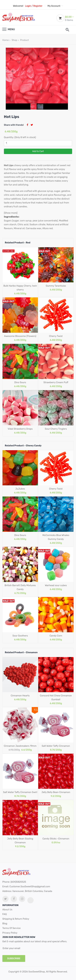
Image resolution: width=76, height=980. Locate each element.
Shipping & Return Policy (16, 919)
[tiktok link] (30, 900)
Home (6, 40)
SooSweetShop (37, 972)
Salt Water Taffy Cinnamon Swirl (20, 792)
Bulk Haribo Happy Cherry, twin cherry (20, 288)
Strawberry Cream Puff (56, 382)
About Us (7, 910)
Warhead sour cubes (56, 585)
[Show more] (11, 213)
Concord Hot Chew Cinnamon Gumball (56, 698)
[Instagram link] (22, 899)
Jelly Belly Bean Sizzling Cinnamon (20, 841)
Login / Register (34, 6)
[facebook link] (14, 899)
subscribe (14, 958)
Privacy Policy (10, 933)
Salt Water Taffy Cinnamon (56, 746)
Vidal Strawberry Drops (20, 429)
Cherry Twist (56, 336)
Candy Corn (56, 636)
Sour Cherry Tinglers (56, 429)
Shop (14, 40)
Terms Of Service (11, 928)
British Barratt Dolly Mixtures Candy (20, 587)
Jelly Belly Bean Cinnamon (56, 792)
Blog (5, 923)
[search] (67, 30)
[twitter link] (5, 899)
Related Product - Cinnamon (21, 652)
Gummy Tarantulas (56, 286)
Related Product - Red (18, 243)
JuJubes (20, 489)
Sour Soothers (20, 636)
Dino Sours (20, 382)
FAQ (5, 914)
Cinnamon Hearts (20, 696)
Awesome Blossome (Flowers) (20, 336)
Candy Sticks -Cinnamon (56, 839)
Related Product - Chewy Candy (23, 446)
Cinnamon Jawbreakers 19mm (20, 746)
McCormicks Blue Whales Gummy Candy (56, 537)
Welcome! (18, 6)
